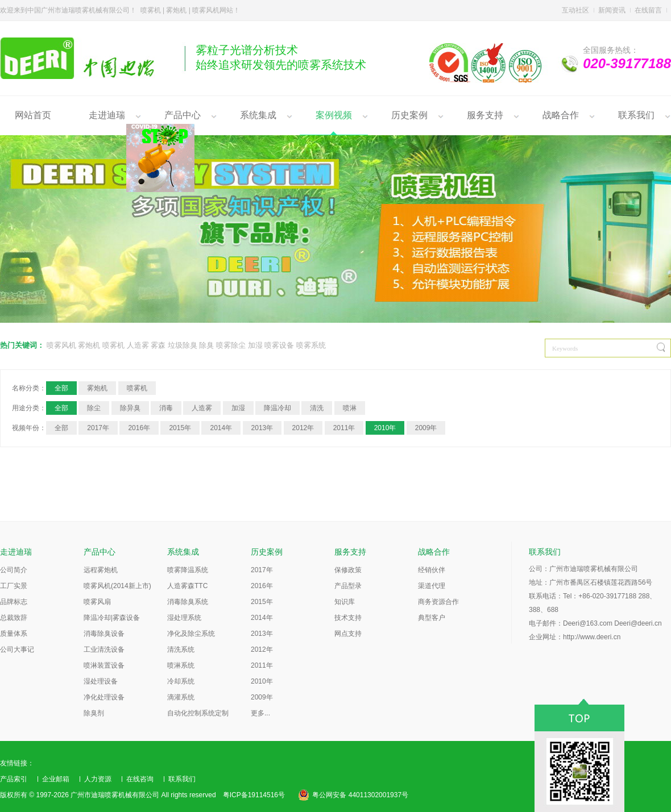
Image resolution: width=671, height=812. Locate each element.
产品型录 (348, 586)
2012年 (303, 428)
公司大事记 (17, 649)
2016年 (139, 428)
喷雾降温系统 (188, 570)
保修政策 (348, 570)
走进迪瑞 (107, 115)
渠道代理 (432, 586)
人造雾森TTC (187, 586)
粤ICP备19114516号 (254, 795)
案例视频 (334, 115)
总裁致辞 (14, 618)
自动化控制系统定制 (198, 713)
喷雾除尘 (231, 345)
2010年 (385, 428)
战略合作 (561, 115)
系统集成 (258, 115)
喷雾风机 (61, 345)
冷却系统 (181, 681)
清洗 (317, 408)
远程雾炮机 (101, 570)
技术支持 (348, 618)
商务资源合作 (438, 602)
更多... (260, 713)
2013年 (262, 428)
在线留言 (648, 10)
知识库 (345, 602)
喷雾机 (113, 345)
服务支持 (485, 115)
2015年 (180, 428)
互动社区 (575, 10)
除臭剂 (94, 713)
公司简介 (14, 570)
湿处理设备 (101, 681)
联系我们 (636, 115)
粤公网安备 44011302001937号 (360, 795)
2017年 (98, 428)
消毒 (166, 408)
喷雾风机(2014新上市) (117, 586)
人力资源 (98, 779)
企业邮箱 (56, 779)
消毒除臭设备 (104, 634)
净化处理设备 (104, 697)
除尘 (94, 408)
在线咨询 (140, 779)
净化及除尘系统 (191, 634)
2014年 (221, 428)
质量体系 (14, 634)
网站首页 (33, 115)
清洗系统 (181, 649)
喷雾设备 (279, 345)
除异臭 (130, 408)
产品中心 (183, 115)
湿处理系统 (184, 618)
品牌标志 (14, 602)
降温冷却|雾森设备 (112, 618)
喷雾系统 (311, 345)
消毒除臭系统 (188, 602)
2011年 (344, 428)
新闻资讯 (612, 10)
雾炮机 (89, 345)
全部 (61, 388)
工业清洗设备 (104, 649)
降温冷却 (277, 408)
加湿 (255, 345)
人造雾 (138, 345)
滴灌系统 (181, 697)
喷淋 (350, 408)
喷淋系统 (181, 665)
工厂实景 (14, 586)
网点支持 (348, 634)
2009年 (426, 428)
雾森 (158, 345)
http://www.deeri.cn (592, 637)
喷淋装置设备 (104, 665)
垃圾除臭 (183, 345)
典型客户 (432, 618)
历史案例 (409, 115)
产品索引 (14, 779)
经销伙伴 (432, 570)
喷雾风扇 (97, 602)
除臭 (206, 345)
